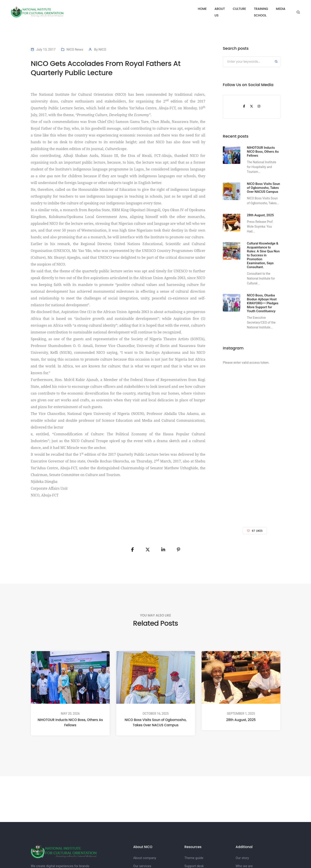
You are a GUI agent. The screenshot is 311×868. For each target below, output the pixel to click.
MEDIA (281, 9)
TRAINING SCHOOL (254, 9)
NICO (102, 50)
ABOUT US (204, 9)
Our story (242, 858)
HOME (184, 9)
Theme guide (194, 858)
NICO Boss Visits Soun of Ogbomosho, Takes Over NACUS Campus (155, 723)
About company (145, 858)
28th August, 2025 (241, 720)
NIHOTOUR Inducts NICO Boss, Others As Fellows (70, 722)
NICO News (75, 50)
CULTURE (226, 9)
